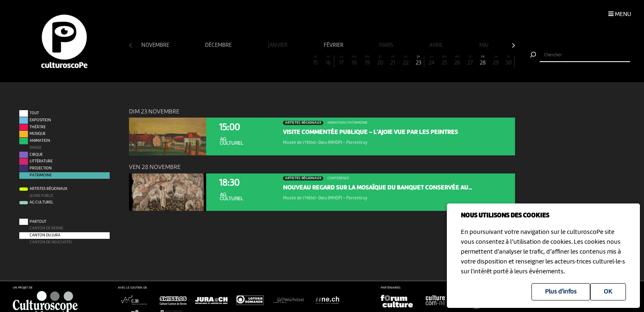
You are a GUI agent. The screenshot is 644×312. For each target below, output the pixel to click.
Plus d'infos (561, 292)
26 (457, 61)
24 (431, 61)
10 (251, 61)
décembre (219, 45)
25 (444, 61)
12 (277, 61)
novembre (156, 45)
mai (484, 45)
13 (290, 61)
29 (496, 61)
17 (341, 61)
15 (315, 61)
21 (393, 61)
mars (387, 45)
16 (328, 61)
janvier (278, 45)
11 (264, 61)
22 (406, 61)
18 (354, 61)
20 (380, 61)
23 (418, 61)
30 (509, 61)
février (334, 45)
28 (483, 61)
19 (367, 61)
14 (303, 61)
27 (470, 61)
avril (437, 45)
